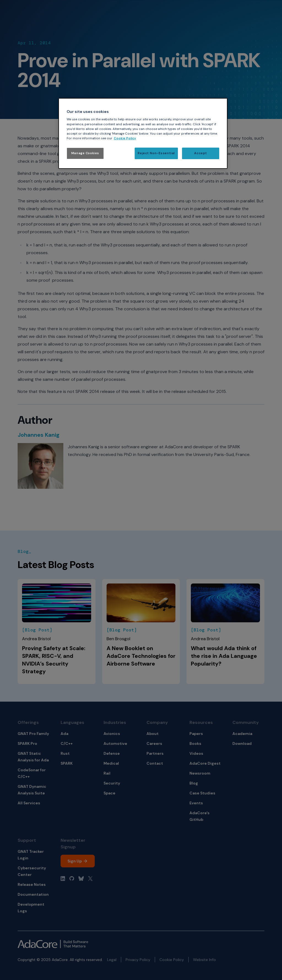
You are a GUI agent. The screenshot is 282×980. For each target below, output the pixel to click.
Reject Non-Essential (156, 153)
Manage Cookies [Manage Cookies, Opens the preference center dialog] (85, 153)
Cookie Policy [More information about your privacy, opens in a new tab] (125, 138)
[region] (143, 133)
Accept (200, 153)
